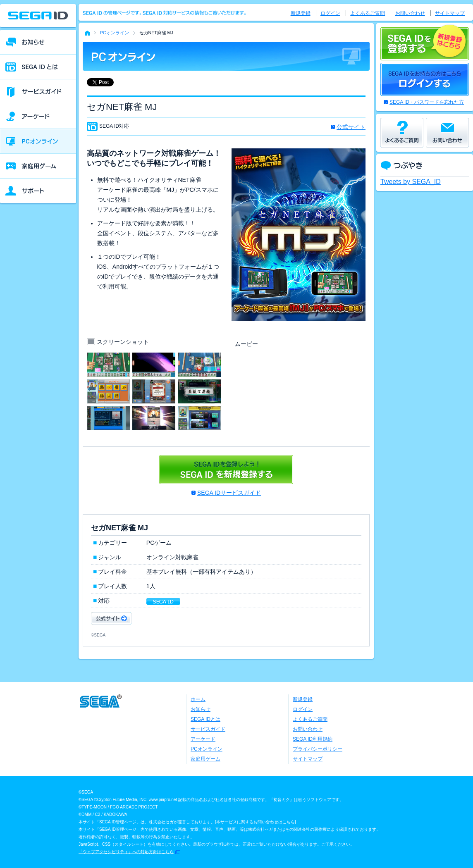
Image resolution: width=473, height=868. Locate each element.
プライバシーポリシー (318, 749)
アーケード (203, 739)
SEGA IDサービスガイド (229, 493)
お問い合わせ (410, 13)
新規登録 (301, 13)
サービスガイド (208, 729)
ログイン (330, 13)
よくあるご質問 (368, 13)
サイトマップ (450, 13)
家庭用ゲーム (205, 759)
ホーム (198, 699)
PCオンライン (115, 33)
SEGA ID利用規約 (313, 739)
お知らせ (201, 709)
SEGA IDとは (205, 719)
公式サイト (351, 127)
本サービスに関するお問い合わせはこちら (256, 822)
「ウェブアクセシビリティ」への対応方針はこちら (126, 852)
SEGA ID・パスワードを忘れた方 (427, 102)
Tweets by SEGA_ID (411, 182)
